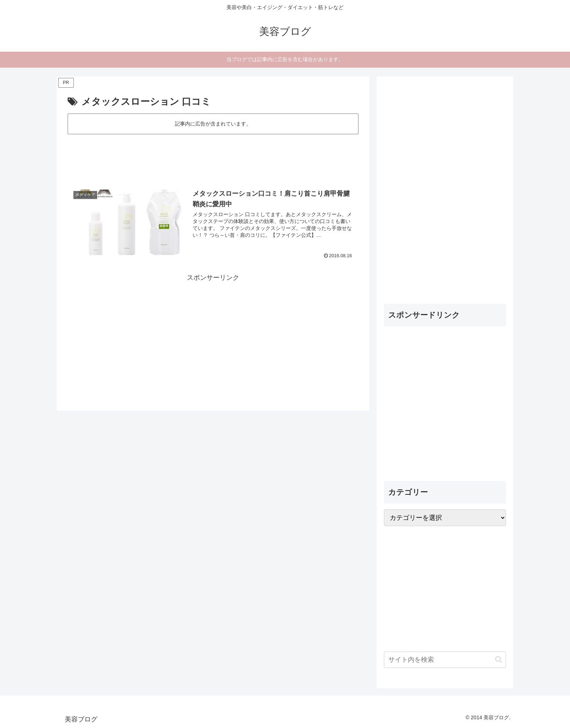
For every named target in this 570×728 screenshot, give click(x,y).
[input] (445, 660)
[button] (499, 659)
